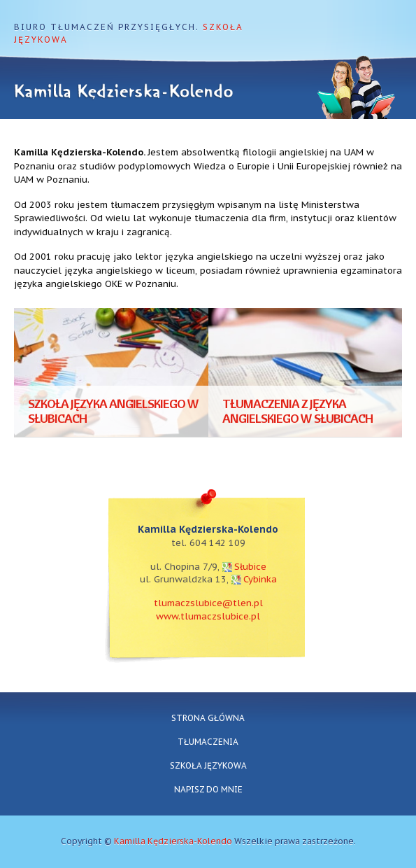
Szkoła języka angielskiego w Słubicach (113, 411)
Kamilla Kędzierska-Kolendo (173, 841)
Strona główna (208, 718)
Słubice (250, 567)
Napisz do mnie (208, 789)
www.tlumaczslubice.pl (208, 616)
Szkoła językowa (208, 765)
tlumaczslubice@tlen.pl (208, 603)
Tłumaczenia (208, 742)
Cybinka (260, 579)
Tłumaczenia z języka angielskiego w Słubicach (297, 411)
